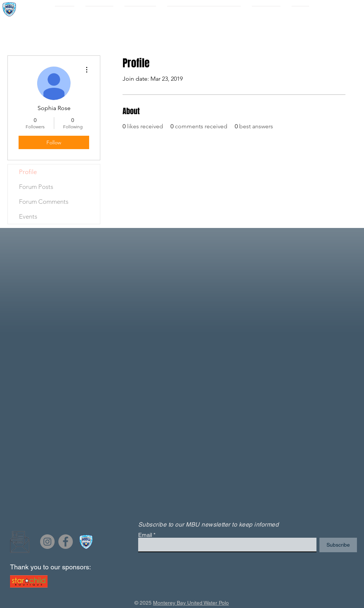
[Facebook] (66, 542)
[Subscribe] (338, 545)
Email (145, 535)
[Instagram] (47, 542)
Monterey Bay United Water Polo (191, 603)
